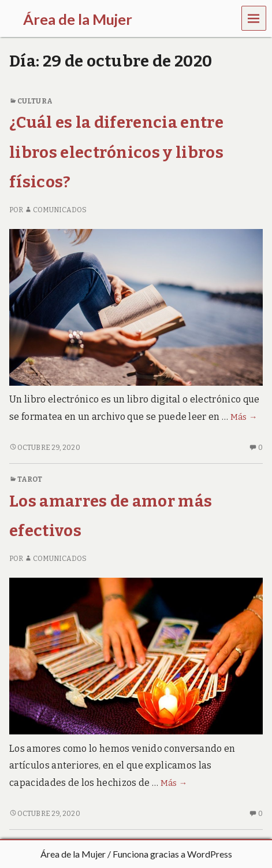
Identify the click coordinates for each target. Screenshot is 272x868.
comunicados (55, 210)
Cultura (35, 101)
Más (244, 417)
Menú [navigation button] (254, 18)
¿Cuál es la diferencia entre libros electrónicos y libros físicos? (116, 152)
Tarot (30, 479)
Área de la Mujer (73, 854)
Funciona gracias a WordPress (172, 854)
